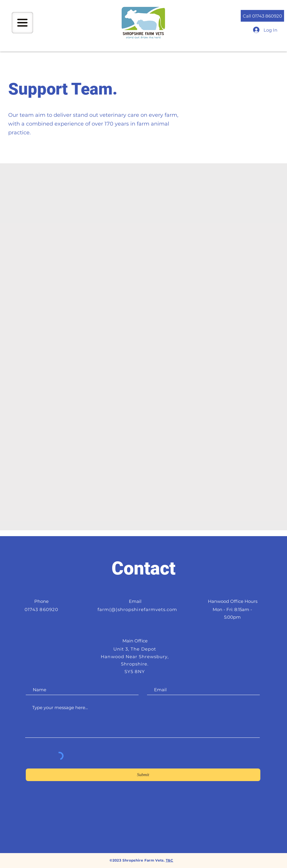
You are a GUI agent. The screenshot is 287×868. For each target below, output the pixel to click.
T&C (170, 860)
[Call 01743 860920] (262, 16)
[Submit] (143, 775)
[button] (22, 23)
